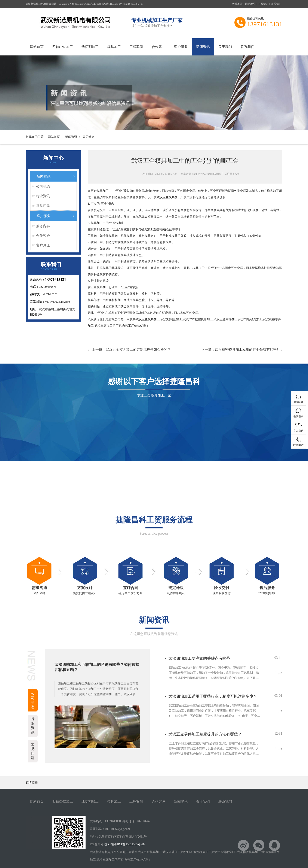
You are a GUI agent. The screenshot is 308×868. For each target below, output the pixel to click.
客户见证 (43, 245)
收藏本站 (237, 4)
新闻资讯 (203, 47)
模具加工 (114, 47)
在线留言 (263, 4)
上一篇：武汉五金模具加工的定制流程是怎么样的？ (131, 350)
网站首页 (37, 47)
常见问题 (43, 206)
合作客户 (158, 47)
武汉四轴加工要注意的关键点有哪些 (199, 658)
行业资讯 (43, 196)
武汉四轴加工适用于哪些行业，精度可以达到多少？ (213, 696)
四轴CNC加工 (63, 47)
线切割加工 (90, 47)
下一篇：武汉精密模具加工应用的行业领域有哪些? (240, 350)
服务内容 (43, 226)
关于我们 (225, 47)
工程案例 (136, 47)
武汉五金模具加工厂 (170, 197)
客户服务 (181, 47)
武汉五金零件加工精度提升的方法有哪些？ (205, 734)
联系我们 (276, 4)
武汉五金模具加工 (148, 319)
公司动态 (89, 137)
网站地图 (250, 4)
